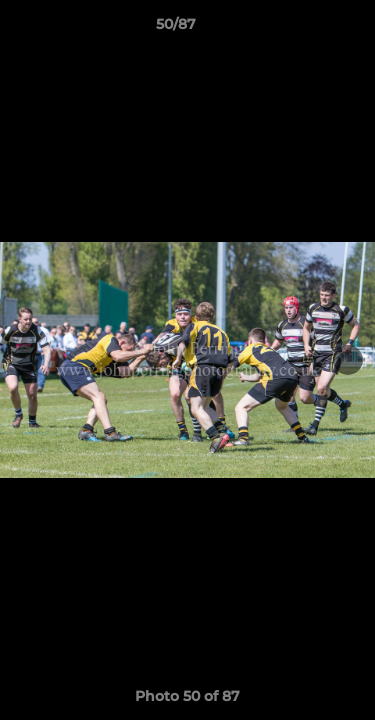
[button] (303, 29)
